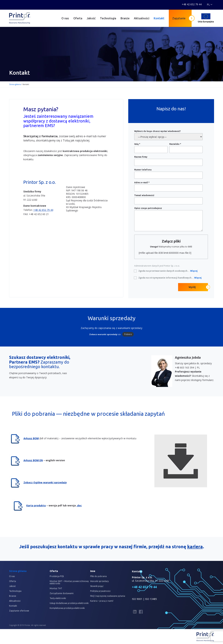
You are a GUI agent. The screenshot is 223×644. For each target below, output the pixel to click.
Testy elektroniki (58, 598)
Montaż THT (56, 588)
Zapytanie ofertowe (19, 611)
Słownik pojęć (97, 586)
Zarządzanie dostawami (62, 593)
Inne (93, 571)
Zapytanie (179, 18)
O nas (65, 18)
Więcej (194, 271)
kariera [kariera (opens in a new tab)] (195, 547)
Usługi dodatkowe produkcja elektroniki (69, 603)
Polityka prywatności (100, 591)
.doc (79, 505)
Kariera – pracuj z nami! (102, 601)
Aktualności (142, 18)
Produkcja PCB (57, 576)
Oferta (78, 18)
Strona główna (15, 84)
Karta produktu (36, 505)
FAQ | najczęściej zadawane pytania (108, 596)
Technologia (108, 18)
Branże (125, 18)
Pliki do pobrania (98, 576)
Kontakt (159, 18)
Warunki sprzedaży (99, 581)
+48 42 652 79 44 (43, 210)
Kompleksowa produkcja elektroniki (67, 608)
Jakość (91, 18)
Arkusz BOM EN (33, 460)
